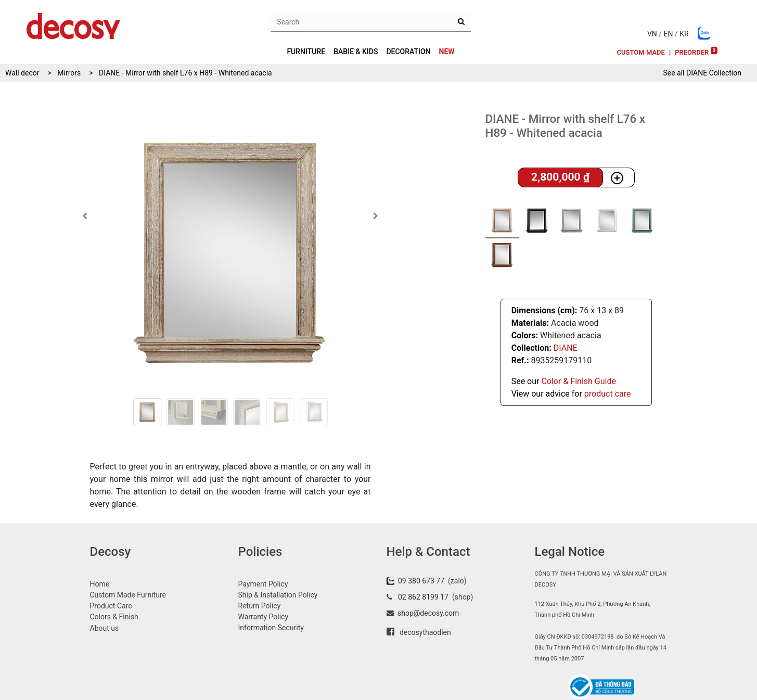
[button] (85, 216)
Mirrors (69, 73)
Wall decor (22, 73)
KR (684, 34)
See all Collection (702, 73)
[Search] (461, 22)
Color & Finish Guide (578, 381)
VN (652, 34)
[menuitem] (447, 52)
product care (608, 394)
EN (669, 34)
